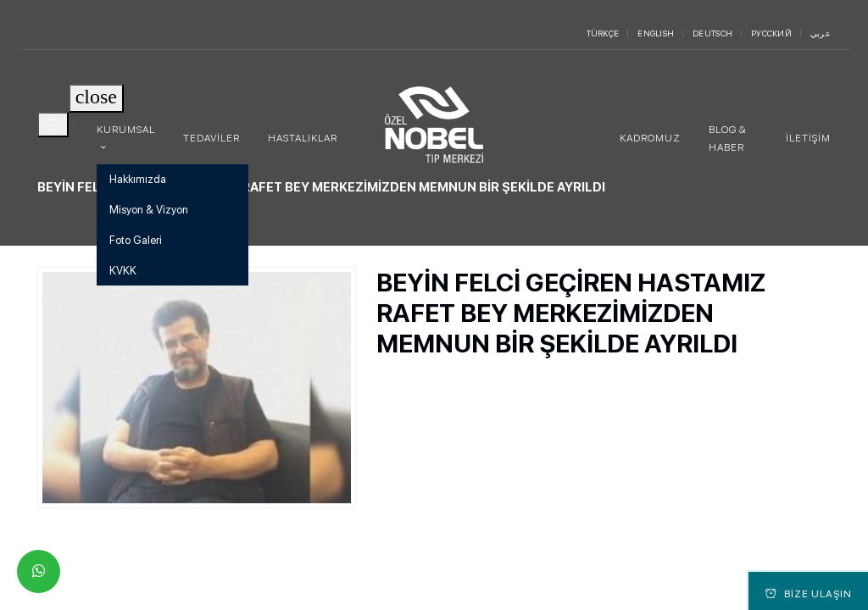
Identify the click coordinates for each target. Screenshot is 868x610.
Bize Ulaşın (809, 594)
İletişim (808, 138)
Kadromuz (650, 138)
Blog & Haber (728, 138)
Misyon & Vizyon (149, 210)
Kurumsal (126, 130)
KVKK (123, 271)
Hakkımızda (138, 179)
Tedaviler (211, 138)
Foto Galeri (136, 240)
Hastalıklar (303, 138)
